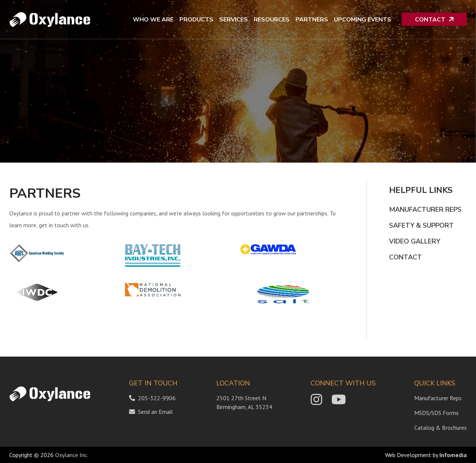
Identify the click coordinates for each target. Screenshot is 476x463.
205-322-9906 (152, 398)
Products (196, 20)
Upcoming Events (363, 20)
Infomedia (453, 455)
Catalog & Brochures (440, 428)
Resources (272, 20)
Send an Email (155, 412)
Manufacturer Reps (425, 210)
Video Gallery (415, 241)
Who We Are (153, 20)
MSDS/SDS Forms (436, 413)
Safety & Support (421, 225)
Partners (312, 20)
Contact (430, 20)
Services (234, 20)
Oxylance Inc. (72, 455)
